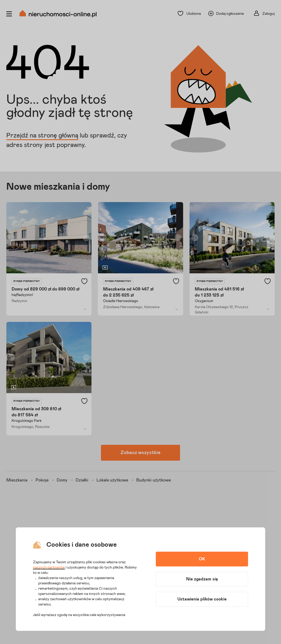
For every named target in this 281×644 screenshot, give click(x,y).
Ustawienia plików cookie (202, 599)
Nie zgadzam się (202, 579)
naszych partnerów (49, 567)
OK (202, 559)
